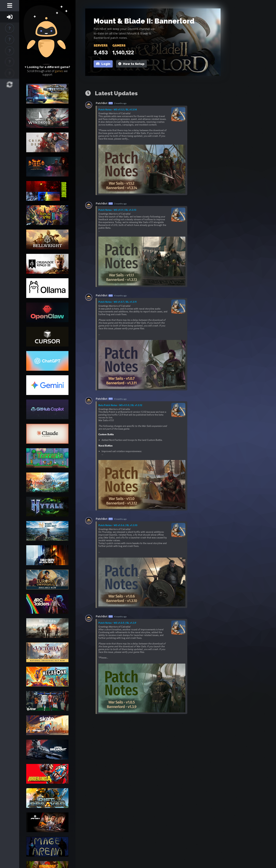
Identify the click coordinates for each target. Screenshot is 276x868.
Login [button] (103, 64)
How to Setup (131, 64)
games (59, 71)
